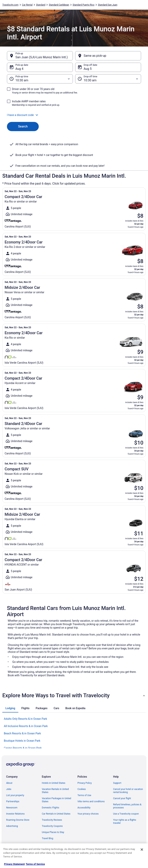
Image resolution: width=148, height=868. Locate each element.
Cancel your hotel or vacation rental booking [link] (128, 791)
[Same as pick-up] (108, 56)
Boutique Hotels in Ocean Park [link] (22, 741)
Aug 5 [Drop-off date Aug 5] (88, 69)
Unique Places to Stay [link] (53, 832)
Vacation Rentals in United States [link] (55, 791)
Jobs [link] (9, 789)
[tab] (10, 708)
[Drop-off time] (108, 79)
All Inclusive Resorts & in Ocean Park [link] (26, 726)
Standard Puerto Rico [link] (84, 5)
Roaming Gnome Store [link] (18, 820)
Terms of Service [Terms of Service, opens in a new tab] (35, 864)
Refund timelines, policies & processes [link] (127, 806)
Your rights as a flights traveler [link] (125, 821)
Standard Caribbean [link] (59, 5)
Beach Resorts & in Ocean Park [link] (22, 733)
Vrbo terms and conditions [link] (91, 801)
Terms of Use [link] (84, 795)
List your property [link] (15, 795)
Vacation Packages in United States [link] (56, 800)
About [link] (9, 783)
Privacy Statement (14, 864)
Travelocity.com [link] (10, 5)
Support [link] (117, 783)
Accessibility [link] (84, 808)
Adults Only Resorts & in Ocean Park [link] (25, 719)
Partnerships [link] (13, 801)
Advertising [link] (12, 826)
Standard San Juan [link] (108, 5)
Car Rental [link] (27, 5)
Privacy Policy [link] (85, 783)
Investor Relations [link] (15, 814)
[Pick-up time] (40, 79)
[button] (74, 115)
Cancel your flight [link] (122, 798)
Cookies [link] (82, 789)
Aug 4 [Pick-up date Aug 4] (19, 69)
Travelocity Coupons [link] (52, 826)
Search (23, 126)
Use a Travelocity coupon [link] (126, 814)
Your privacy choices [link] (88, 814)
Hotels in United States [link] (54, 783)
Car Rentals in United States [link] (56, 814)
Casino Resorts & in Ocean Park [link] (23, 748)
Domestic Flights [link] (50, 808)
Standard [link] (41, 5)
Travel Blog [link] (48, 838)
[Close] (142, 850)
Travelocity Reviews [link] (52, 820)
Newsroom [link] (12, 808)
